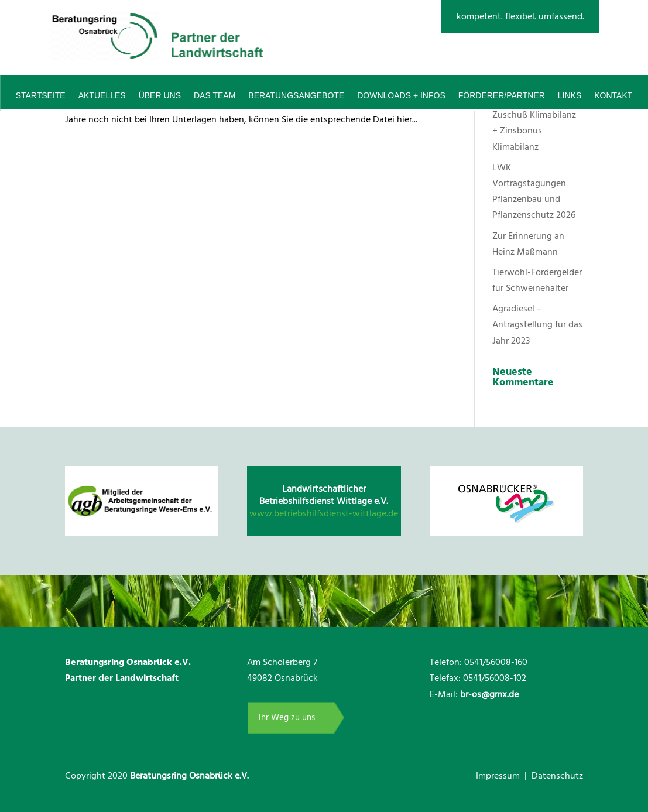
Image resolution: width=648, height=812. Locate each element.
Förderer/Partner (502, 95)
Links (570, 95)
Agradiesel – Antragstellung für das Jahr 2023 (537, 324)
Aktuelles (102, 95)
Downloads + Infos (401, 95)
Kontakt (613, 95)
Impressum (499, 776)
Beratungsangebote (296, 95)
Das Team (215, 95)
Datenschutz (557, 776)
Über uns (160, 95)
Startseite (41, 95)
